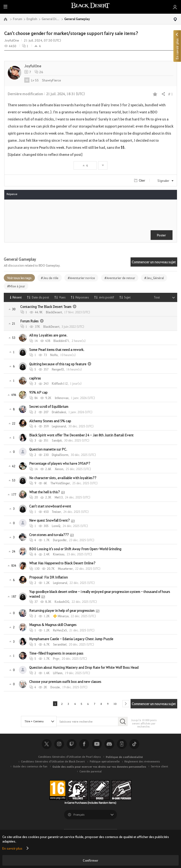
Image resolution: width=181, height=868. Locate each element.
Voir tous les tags (19, 278)
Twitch (72, 745)
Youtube (97, 745)
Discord (109, 745)
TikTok (134, 745)
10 (118, 704)
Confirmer (90, 860)
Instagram (59, 745)
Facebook (84, 745)
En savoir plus (12, 848)
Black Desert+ (122, 745)
